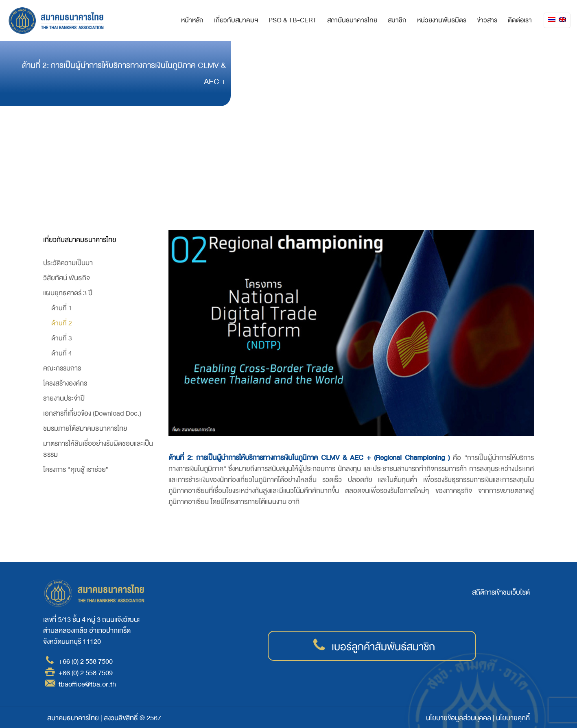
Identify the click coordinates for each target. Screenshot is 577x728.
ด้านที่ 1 (62, 308)
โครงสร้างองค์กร (65, 383)
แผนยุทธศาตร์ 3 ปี (68, 293)
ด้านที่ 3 (62, 338)
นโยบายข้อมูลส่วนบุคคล (459, 718)
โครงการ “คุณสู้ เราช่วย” (76, 470)
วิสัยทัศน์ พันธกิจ (67, 278)
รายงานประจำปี (64, 398)
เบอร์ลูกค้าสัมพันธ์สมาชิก (383, 647)
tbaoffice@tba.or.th (87, 684)
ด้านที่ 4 (62, 353)
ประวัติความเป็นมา (68, 263)
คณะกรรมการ (62, 368)
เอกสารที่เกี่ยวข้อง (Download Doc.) (92, 413)
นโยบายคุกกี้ (513, 718)
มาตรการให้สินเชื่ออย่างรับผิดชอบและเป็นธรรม (98, 449)
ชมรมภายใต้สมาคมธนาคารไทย (85, 428)
